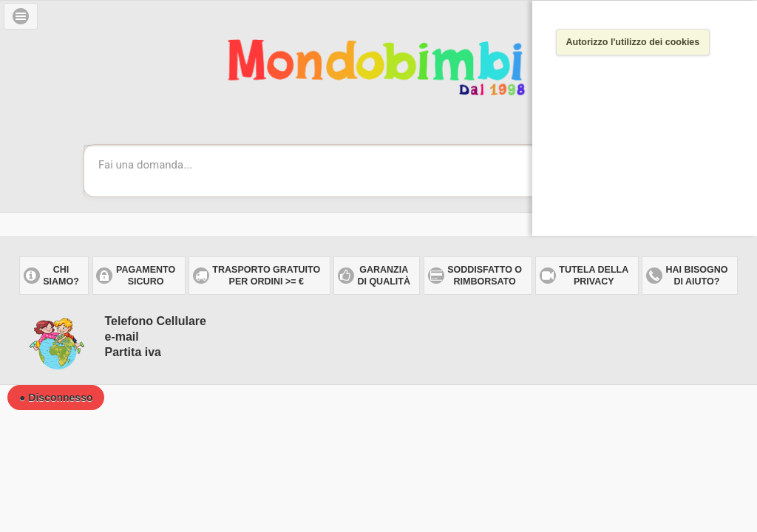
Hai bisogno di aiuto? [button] (696, 276)
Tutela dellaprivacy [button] (594, 276)
